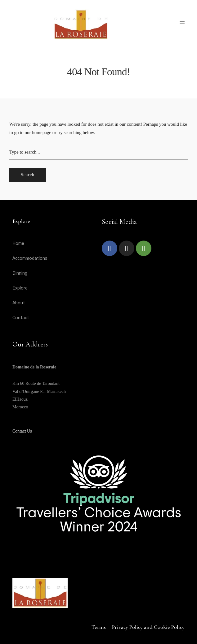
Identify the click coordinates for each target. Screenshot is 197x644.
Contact (21, 318)
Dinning (20, 273)
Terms (99, 627)
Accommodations (30, 259)
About (19, 303)
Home (18, 244)
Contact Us (22, 431)
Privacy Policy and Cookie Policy (148, 627)
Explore (20, 288)
